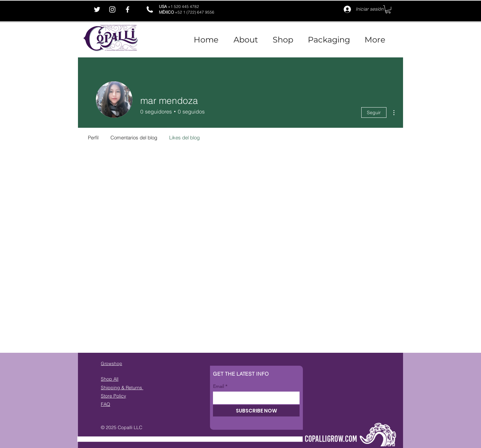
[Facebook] (128, 9)
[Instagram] (112, 9)
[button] (388, 9)
